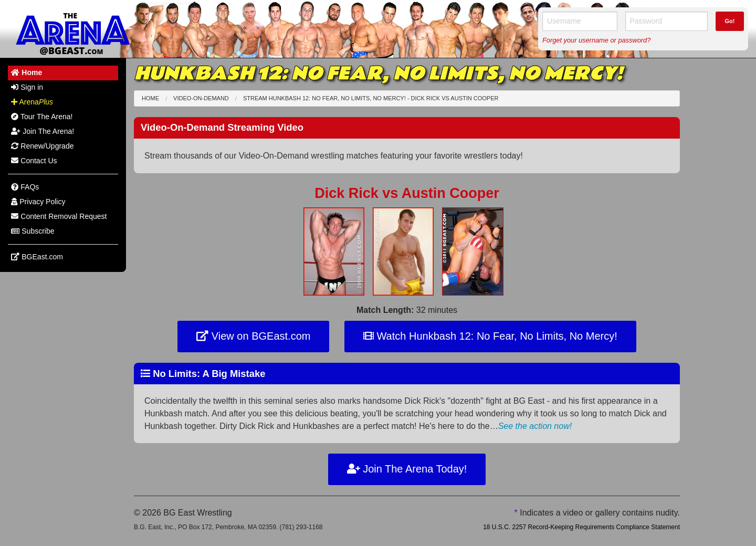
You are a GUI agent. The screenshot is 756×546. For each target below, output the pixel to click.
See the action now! (535, 426)
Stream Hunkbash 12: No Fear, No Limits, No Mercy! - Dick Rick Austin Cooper (371, 98)
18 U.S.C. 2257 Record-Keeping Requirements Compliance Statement (581, 527)
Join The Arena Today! (407, 469)
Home (150, 98)
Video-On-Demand (201, 98)
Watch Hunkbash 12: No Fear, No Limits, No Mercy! (490, 336)
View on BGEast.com (253, 336)
